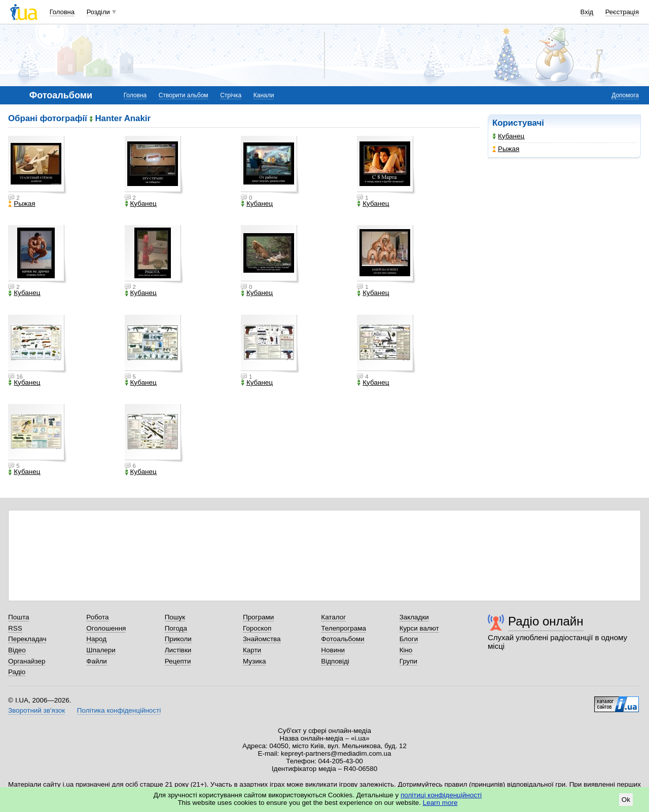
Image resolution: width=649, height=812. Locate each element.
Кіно (406, 650)
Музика (254, 661)
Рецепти (178, 661)
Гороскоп (257, 628)
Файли (97, 661)
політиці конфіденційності (441, 795)
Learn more (440, 803)
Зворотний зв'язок (37, 710)
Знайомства (262, 639)
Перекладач (27, 639)
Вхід (587, 12)
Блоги (409, 639)
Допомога (625, 95)
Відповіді (335, 661)
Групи (408, 661)
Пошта (19, 617)
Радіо (17, 672)
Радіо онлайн (546, 621)
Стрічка (231, 95)
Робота (97, 617)
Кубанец (508, 136)
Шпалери (101, 650)
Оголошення (106, 628)
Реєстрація (622, 12)
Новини (333, 650)
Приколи (178, 639)
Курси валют (419, 628)
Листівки (178, 650)
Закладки (414, 617)
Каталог (333, 617)
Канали (264, 95)
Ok (626, 800)
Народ (96, 639)
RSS (15, 628)
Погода (176, 628)
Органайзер (27, 661)
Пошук (175, 617)
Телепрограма (344, 628)
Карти (252, 650)
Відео (17, 650)
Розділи (98, 12)
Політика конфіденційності (119, 710)
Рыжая (506, 149)
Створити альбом (184, 95)
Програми (258, 617)
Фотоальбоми (342, 639)
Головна (62, 12)
